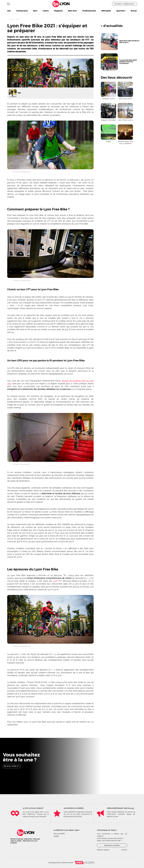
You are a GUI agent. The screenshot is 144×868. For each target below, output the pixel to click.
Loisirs (46, 11)
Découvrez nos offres (112, 845)
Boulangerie (59, 834)
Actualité (135, 11)
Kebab (56, 836)
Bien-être (73, 11)
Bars (35, 11)
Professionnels (89, 11)
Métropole (106, 11)
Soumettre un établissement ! (125, 4)
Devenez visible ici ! (12, 766)
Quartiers (121, 11)
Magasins (58, 11)
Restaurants (22, 11)
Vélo (17, 20)
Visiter (8, 11)
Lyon (64, 4)
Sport (11, 20)
